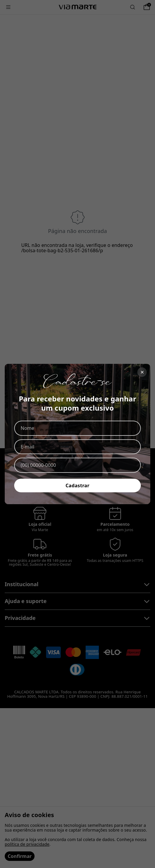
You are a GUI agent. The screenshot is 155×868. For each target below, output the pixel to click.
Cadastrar (77, 486)
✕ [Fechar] (142, 372)
